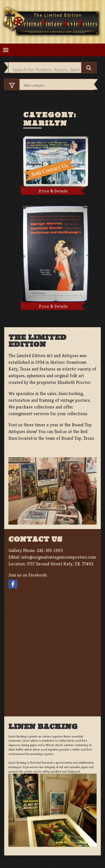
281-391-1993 (50, 550)
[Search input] (46, 70)
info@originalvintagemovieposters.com (59, 557)
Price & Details (53, 191)
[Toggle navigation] (6, 50)
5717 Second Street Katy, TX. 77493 (60, 564)
